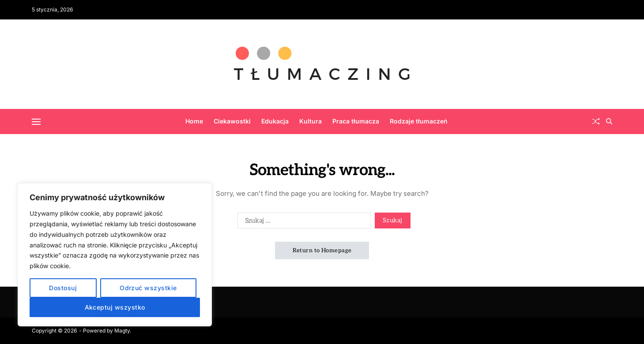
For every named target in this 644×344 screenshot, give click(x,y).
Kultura (311, 121)
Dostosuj (63, 288)
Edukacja (275, 121)
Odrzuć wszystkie (148, 288)
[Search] (609, 121)
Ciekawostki (232, 121)
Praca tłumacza (356, 121)
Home (194, 121)
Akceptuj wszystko (115, 307)
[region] (115, 255)
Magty (122, 331)
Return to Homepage (322, 251)
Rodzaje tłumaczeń (419, 121)
